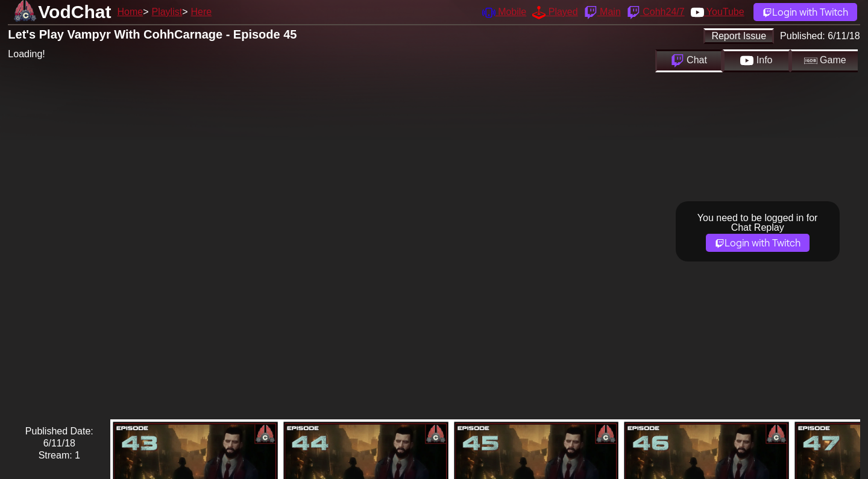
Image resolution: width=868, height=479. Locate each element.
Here (202, 12)
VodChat (74, 12)
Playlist (167, 12)
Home (130, 12)
